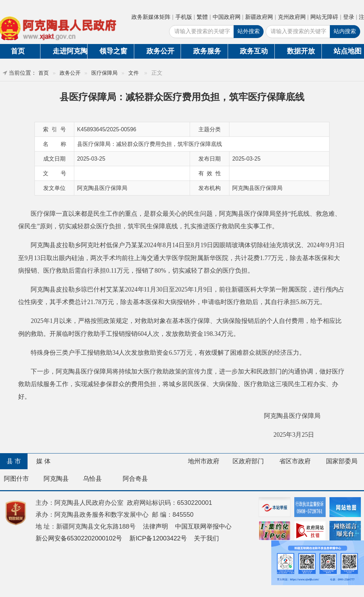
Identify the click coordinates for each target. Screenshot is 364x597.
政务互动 (254, 51)
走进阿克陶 (70, 51)
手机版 (184, 17)
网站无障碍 (324, 17)
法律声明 (156, 526)
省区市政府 (295, 461)
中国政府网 (227, 17)
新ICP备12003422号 (158, 538)
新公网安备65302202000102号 (79, 538)
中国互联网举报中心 (203, 526)
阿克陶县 (56, 479)
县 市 (14, 461)
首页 (44, 73)
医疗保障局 (104, 73)
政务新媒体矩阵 (151, 17)
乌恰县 (92, 479)
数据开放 (301, 51)
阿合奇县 (135, 479)
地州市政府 (204, 461)
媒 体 (43, 461)
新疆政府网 (259, 17)
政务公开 (160, 51)
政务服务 (207, 51)
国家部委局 (342, 461)
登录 (349, 17)
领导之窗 (113, 51)
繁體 (202, 17)
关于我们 (206, 538)
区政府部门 (248, 461)
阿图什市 (16, 479)
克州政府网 (292, 17)
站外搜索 (249, 31)
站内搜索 (345, 31)
